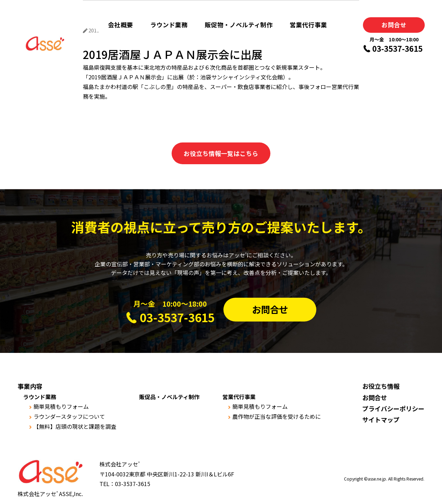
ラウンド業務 (169, 25)
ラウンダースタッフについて (69, 416)
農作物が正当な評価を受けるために (277, 416)
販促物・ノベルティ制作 (239, 25)
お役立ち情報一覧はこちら (221, 153)
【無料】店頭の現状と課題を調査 (75, 426)
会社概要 (121, 25)
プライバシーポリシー (393, 408)
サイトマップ (381, 419)
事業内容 (30, 386)
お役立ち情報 (381, 386)
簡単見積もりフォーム (61, 406)
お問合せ (394, 25)
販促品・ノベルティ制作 (169, 397)
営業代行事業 (308, 25)
